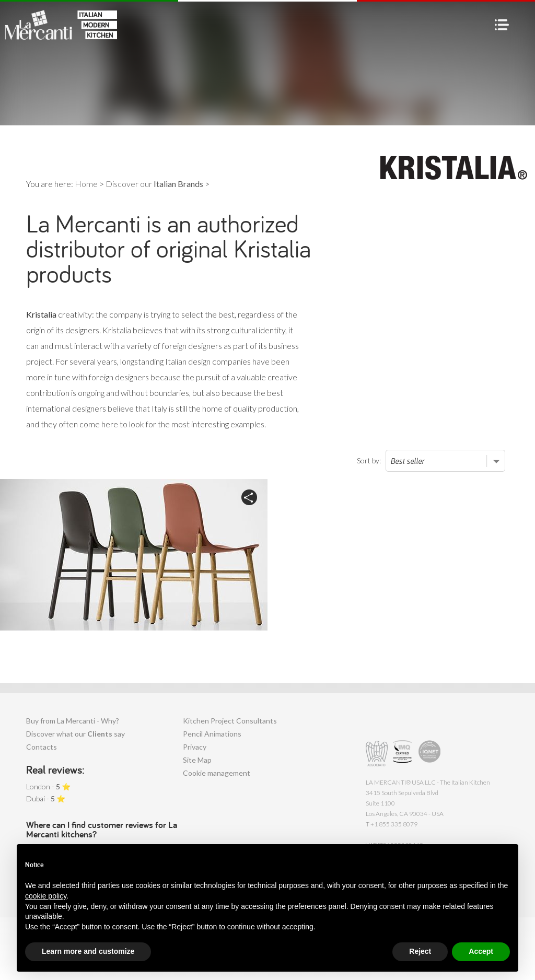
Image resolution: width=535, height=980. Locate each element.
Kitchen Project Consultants (230, 721)
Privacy (195, 747)
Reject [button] (420, 951)
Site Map (197, 760)
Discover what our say (75, 734)
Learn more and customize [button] (88, 951)
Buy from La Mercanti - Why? (73, 721)
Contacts (42, 747)
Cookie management (217, 773)
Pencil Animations (212, 734)
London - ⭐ (48, 786)
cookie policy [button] (46, 896)
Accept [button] (481, 951)
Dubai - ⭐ (46, 798)
